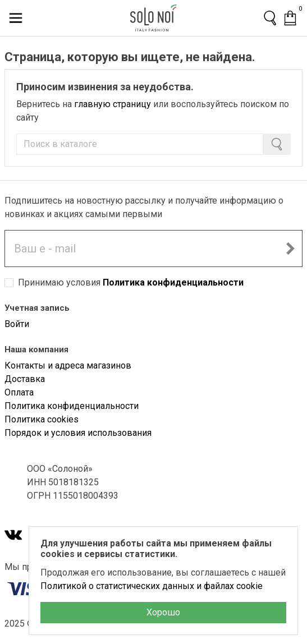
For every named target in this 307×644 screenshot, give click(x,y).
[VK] (13, 536)
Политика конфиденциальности (173, 282)
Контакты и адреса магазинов (68, 365)
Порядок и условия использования (78, 433)
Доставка (25, 379)
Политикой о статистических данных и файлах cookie (152, 586)
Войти (17, 324)
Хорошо (163, 612)
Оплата (19, 392)
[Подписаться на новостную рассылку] (290, 249)
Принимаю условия (131, 282)
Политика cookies (42, 419)
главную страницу (113, 104)
